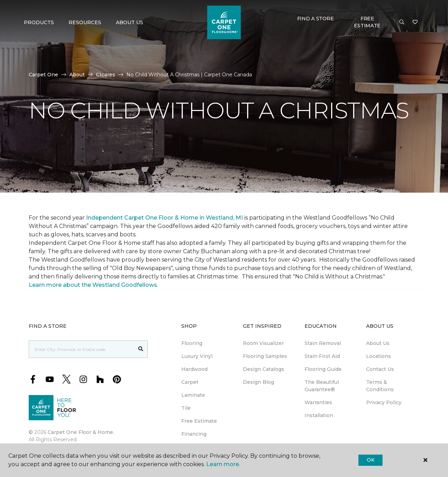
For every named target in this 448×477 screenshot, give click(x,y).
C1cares (106, 75)
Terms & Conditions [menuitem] (380, 386)
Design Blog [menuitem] (258, 382)
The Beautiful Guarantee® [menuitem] (322, 386)
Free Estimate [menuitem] (199, 421)
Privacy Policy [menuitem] (384, 402)
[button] (402, 22)
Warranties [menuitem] (318, 402)
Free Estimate (367, 22)
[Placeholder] (82, 349)
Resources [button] (85, 22)
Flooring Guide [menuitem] (323, 369)
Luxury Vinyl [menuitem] (197, 356)
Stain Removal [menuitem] (323, 343)
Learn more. (223, 464)
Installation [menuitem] (319, 415)
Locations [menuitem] (379, 356)
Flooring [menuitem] (192, 343)
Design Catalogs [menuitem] (264, 369)
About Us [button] (129, 22)
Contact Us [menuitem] (380, 369)
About (77, 75)
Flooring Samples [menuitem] (265, 356)
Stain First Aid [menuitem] (322, 356)
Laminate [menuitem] (193, 395)
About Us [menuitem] (378, 343)
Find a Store (316, 19)
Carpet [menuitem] (190, 382)
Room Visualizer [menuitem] (263, 343)
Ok (370, 460)
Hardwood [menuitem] (194, 369)
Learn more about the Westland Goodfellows (93, 285)
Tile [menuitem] (186, 408)
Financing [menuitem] (194, 434)
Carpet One (43, 75)
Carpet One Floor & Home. (81, 432)
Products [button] (39, 22)
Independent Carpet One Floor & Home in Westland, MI (164, 218)
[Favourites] (415, 22)
